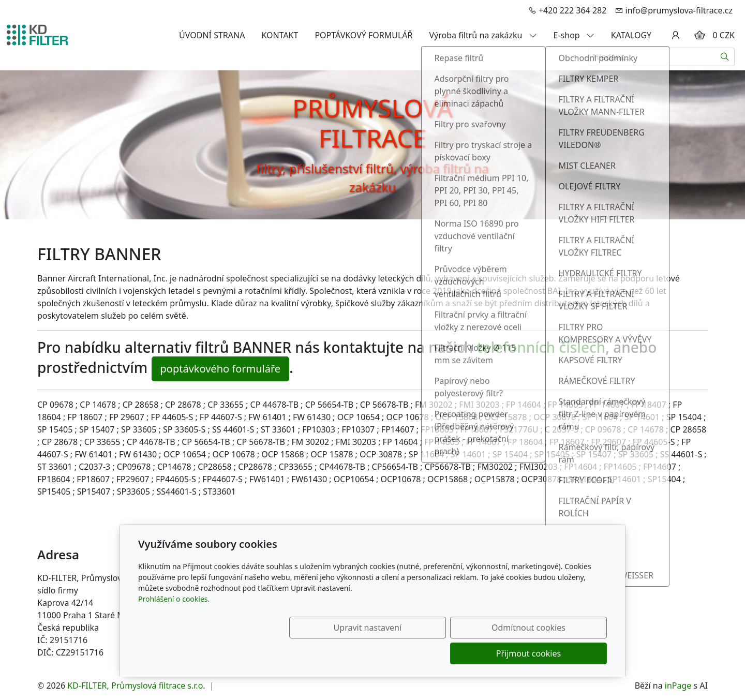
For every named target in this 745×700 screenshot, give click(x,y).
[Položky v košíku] (699, 35)
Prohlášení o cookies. (174, 625)
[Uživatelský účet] (676, 35)
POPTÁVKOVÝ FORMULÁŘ (363, 35)
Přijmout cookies (557, 653)
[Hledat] (725, 57)
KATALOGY (631, 35)
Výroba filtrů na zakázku (483, 35)
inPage (678, 686)
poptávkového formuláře (221, 369)
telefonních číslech (541, 347)
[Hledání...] (652, 57)
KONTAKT (280, 35)
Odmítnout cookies (454, 653)
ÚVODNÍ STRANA (212, 35)
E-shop (574, 35)
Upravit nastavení (350, 653)
